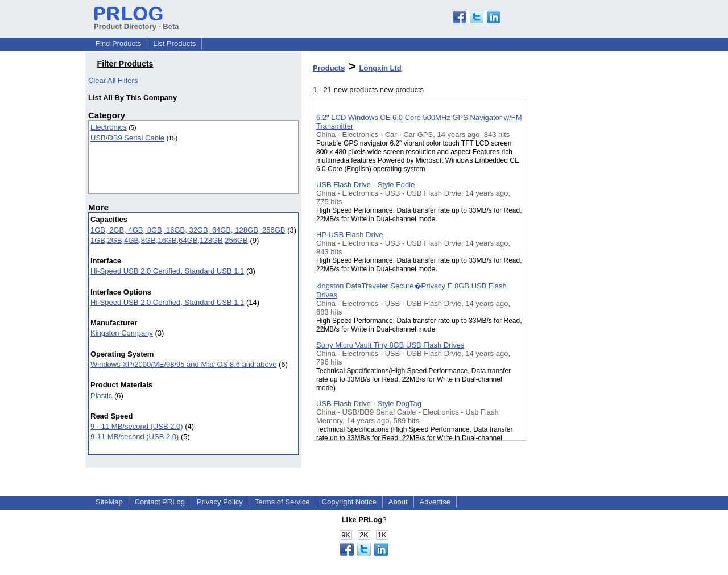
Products (329, 68)
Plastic (101, 396)
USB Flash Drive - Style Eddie (365, 185)
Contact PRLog (160, 502)
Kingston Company (122, 333)
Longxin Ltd (380, 68)
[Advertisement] (583, 295)
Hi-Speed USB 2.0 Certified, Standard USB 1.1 (167, 271)
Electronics (109, 127)
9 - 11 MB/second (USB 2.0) (137, 426)
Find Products (118, 44)
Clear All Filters (113, 80)
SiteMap (109, 502)
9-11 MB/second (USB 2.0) (135, 437)
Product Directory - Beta (136, 22)
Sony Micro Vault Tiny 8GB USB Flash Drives (390, 345)
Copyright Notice (349, 502)
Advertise (435, 502)
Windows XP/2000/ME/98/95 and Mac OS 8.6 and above (183, 364)
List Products (174, 44)
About (398, 502)
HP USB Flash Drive (350, 235)
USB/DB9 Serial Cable (127, 138)
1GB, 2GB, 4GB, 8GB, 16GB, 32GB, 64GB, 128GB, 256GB (188, 230)
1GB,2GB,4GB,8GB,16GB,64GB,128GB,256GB (169, 240)
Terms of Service (282, 502)
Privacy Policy (220, 502)
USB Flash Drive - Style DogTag (369, 404)
